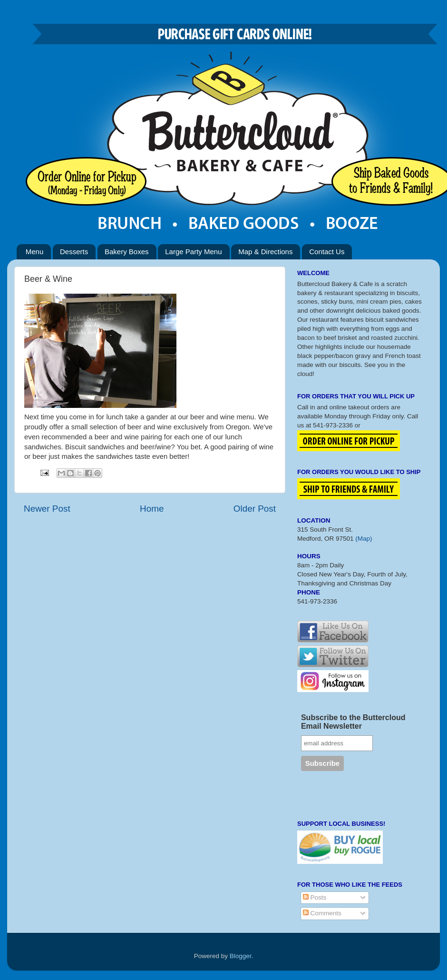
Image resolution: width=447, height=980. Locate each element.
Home (152, 509)
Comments (322, 913)
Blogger (241, 956)
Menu (35, 252)
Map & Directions (265, 252)
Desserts (74, 252)
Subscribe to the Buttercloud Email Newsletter (353, 722)
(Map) (364, 539)
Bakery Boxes (127, 252)
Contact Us (327, 252)
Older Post (255, 509)
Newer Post (47, 509)
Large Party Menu (193, 252)
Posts (315, 897)
